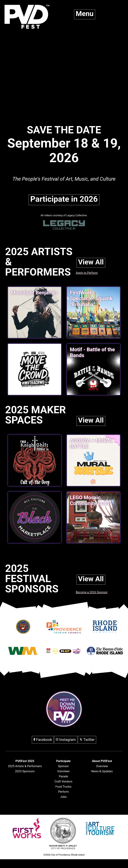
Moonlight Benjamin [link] (34, 293)
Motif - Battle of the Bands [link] (92, 352)
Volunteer (63, 771)
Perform (63, 792)
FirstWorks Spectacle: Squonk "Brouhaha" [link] (91, 299)
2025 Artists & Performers (25, 766)
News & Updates (102, 771)
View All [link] (91, 262)
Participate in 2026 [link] (64, 199)
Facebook (43, 740)
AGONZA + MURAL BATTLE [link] (91, 444)
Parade (63, 776)
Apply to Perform (87, 273)
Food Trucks (63, 787)
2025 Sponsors (25, 771)
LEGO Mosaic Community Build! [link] (90, 500)
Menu (85, 14)
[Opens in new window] (23, 633)
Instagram (66, 740)
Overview (102, 766)
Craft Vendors (63, 781)
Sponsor (63, 766)
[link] (35, 369)
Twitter (87, 740)
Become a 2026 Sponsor (92, 592)
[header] (25, 761)
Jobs (63, 797)
